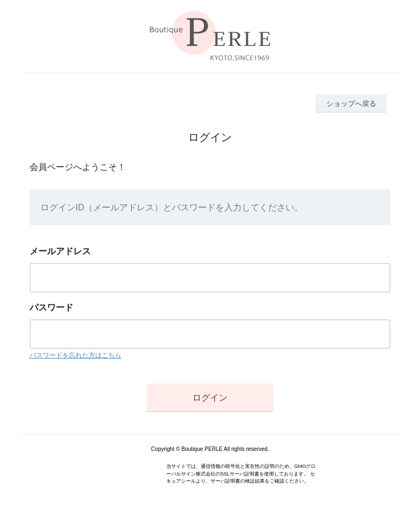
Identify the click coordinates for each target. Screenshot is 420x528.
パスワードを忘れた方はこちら (75, 355)
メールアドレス (60, 251)
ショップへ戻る (351, 104)
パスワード (51, 307)
